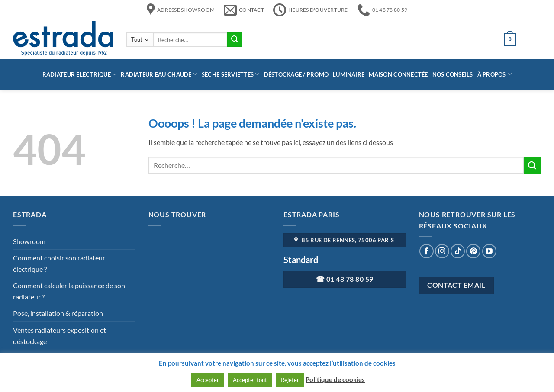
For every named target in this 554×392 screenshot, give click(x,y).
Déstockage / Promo (296, 74)
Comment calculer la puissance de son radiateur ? (69, 291)
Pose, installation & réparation (58, 313)
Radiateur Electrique (80, 74)
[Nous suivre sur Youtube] (489, 251)
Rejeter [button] (290, 380)
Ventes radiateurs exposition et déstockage (60, 336)
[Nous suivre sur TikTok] (458, 251)
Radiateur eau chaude (159, 74)
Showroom (29, 241)
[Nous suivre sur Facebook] (427, 251)
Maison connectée (398, 74)
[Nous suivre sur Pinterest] (473, 251)
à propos (495, 74)
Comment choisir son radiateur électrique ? (59, 263)
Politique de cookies (335, 379)
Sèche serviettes (231, 74)
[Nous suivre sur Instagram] (442, 251)
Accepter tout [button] (250, 380)
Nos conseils (453, 74)
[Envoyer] (235, 40)
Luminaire (349, 74)
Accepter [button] (208, 380)
